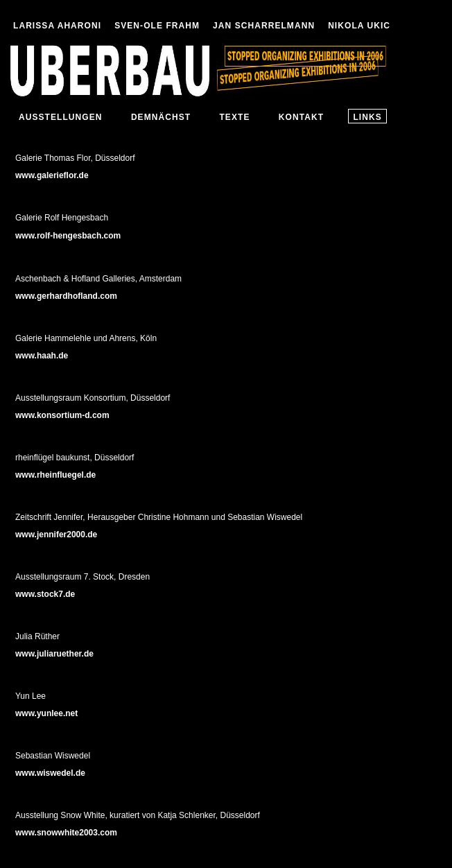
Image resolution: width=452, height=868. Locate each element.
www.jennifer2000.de (56, 535)
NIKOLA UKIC (359, 26)
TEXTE (234, 117)
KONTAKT (301, 117)
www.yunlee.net (46, 713)
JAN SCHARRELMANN (264, 26)
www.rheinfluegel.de (55, 475)
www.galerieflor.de (52, 175)
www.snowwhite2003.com (66, 833)
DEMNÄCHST (161, 117)
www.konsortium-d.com (62, 415)
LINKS (367, 117)
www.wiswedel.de (50, 773)
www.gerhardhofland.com (66, 296)
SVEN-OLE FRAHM (157, 26)
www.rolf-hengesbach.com (68, 236)
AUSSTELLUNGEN (61, 117)
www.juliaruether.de (54, 654)
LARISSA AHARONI (57, 26)
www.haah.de (42, 356)
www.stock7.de (45, 594)
